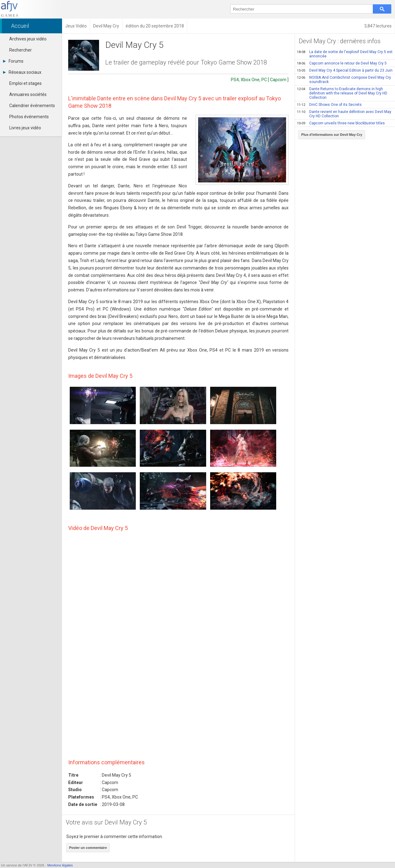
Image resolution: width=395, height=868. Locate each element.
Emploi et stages (25, 83)
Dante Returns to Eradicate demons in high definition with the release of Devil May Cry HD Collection (342, 93)
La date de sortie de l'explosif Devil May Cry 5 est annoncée (345, 54)
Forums (13, 61)
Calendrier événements (32, 106)
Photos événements (29, 117)
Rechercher (21, 50)
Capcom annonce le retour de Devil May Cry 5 (342, 63)
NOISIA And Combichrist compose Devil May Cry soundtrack (344, 80)
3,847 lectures (378, 26)
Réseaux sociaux (22, 72)
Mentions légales (60, 865)
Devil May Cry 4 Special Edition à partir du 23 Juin (345, 70)
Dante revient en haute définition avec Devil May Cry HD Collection (344, 114)
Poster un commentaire (88, 848)
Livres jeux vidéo (25, 128)
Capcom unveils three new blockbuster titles (341, 123)
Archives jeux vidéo (28, 39)
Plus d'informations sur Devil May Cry (332, 135)
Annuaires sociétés (28, 94)
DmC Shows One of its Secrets (329, 105)
